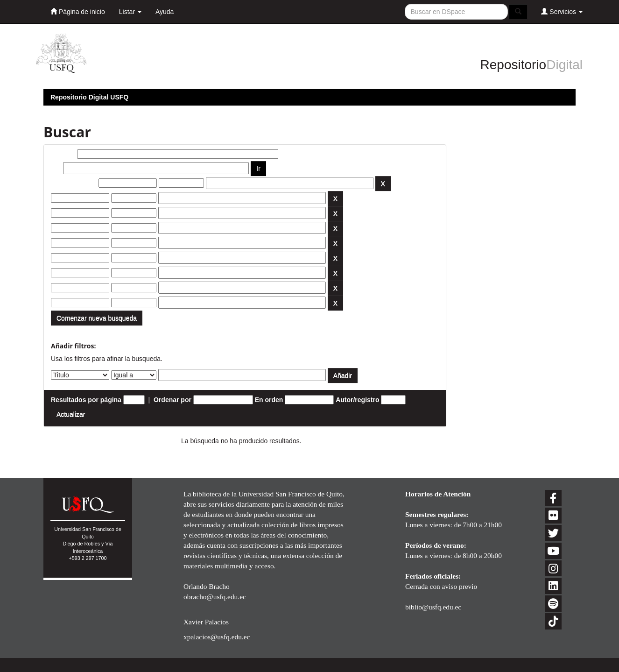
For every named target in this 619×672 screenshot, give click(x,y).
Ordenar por (172, 400)
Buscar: (63, 154)
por (56, 168)
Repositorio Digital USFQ (89, 97)
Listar (130, 12)
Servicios (562, 11)
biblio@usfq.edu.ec (433, 607)
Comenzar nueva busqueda (97, 318)
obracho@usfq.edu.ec (215, 597)
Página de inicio (78, 11)
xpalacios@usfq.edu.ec (217, 637)
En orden (269, 400)
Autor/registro (357, 400)
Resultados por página (86, 400)
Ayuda (165, 12)
